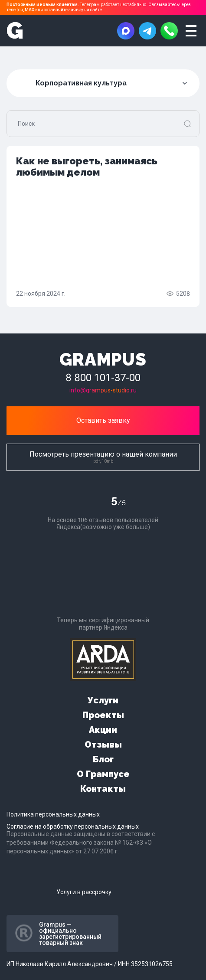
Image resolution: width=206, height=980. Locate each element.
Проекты (103, 715)
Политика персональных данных (53, 814)
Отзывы (103, 745)
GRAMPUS (103, 359)
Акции (103, 730)
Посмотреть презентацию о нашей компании (103, 457)
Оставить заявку (103, 420)
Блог (103, 759)
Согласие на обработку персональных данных (73, 826)
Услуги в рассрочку (84, 892)
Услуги (103, 700)
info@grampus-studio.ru (103, 390)
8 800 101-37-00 (103, 378)
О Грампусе (103, 774)
